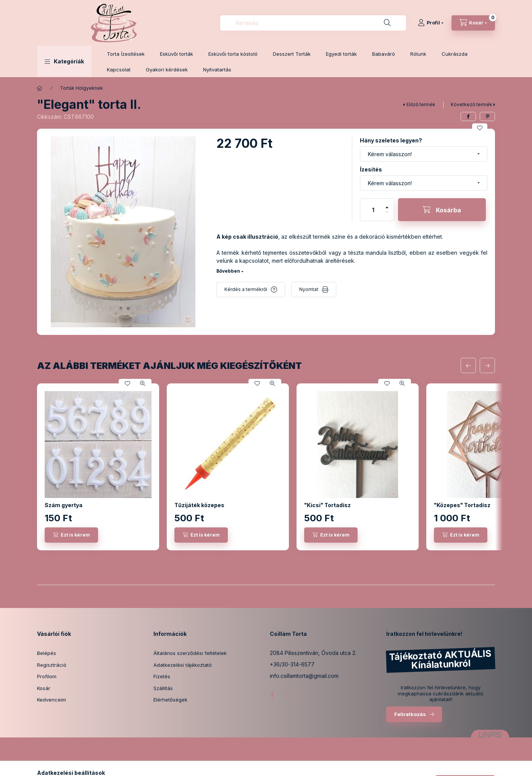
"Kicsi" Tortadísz (327, 505)
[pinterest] (487, 116)
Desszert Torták (292, 54)
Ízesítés (371, 169)
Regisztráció (52, 665)
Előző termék (421, 104)
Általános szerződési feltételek (190, 653)
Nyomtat (309, 289)
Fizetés (162, 676)
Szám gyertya (64, 505)
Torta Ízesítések (126, 54)
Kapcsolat (119, 70)
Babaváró (384, 54)
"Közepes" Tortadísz (462, 505)
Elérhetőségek (170, 700)
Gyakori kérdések (167, 70)
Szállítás (163, 688)
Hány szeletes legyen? (391, 140)
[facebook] (468, 116)
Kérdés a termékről (246, 289)
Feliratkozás (410, 714)
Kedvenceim (52, 700)
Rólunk (418, 54)
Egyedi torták (341, 54)
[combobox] (313, 23)
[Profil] (431, 23)
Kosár (44, 688)
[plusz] (387, 204)
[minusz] (387, 215)
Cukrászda (455, 54)
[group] (266, 467)
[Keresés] (387, 23)
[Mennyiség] (373, 210)
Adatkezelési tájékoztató (183, 665)
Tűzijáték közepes (199, 505)
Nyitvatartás (217, 70)
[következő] (487, 365)
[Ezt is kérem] (71, 535)
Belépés (47, 653)
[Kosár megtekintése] (473, 23)
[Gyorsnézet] (143, 383)
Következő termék (472, 104)
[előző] (468, 365)
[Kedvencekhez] (480, 128)
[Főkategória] (40, 88)
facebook (272, 695)
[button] (64, 61)
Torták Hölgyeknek (81, 88)
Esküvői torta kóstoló (233, 54)
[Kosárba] (442, 210)
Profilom (47, 676)
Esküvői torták (177, 54)
